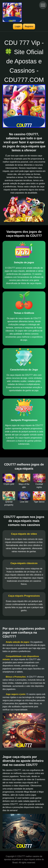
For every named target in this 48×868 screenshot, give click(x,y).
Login (18, 26)
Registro (29, 26)
